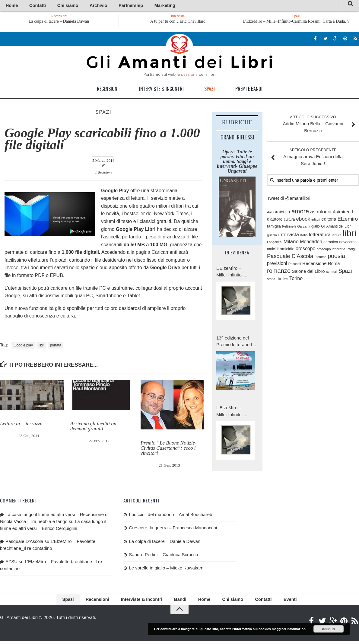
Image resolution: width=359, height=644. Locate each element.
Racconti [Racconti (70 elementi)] (295, 265)
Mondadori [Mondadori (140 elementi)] (311, 242)
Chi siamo (54, 6)
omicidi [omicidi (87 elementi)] (273, 250)
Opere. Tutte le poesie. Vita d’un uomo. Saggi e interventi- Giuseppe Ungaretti (237, 162)
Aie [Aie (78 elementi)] (270, 213)
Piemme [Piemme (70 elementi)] (320, 258)
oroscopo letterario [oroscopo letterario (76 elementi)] (331, 250)
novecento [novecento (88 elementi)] (348, 243)
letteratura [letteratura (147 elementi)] (320, 236)
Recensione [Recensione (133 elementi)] (315, 264)
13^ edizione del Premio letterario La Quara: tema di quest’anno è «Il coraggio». (236, 343)
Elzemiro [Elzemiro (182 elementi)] (348, 220)
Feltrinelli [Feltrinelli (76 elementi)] (289, 228)
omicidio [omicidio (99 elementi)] (287, 250)
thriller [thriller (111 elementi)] (282, 279)
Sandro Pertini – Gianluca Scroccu (163, 555)
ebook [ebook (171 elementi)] (303, 220)
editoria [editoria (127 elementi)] (329, 220)
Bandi (179, 601)
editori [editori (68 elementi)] (316, 220)
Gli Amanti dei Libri (179, 56)
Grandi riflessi (237, 138)
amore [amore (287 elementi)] (300, 212)
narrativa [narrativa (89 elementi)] (331, 243)
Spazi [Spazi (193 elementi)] (345, 272)
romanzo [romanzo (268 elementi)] (279, 272)
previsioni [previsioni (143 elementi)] (277, 264)
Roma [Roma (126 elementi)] (334, 264)
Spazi (210, 90)
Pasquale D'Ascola (24, 542)
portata (56, 346)
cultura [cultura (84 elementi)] (289, 220)
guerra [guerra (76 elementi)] (272, 236)
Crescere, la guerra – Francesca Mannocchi (173, 529)
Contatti (30, 6)
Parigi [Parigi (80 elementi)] (351, 250)
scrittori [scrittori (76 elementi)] (332, 273)
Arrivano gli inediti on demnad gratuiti (93, 427)
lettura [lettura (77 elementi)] (337, 236)
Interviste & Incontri (161, 90)
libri (41, 346)
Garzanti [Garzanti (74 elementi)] (304, 228)
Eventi (275, 601)
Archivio (78, 6)
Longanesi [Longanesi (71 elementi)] (275, 243)
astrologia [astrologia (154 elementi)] (321, 212)
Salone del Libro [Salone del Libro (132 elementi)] (308, 272)
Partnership (103, 6)
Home (10, 6)
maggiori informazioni (289, 629)
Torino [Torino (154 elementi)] (296, 279)
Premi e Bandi (249, 90)
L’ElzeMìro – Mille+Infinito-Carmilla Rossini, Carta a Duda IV (233, 412)
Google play (23, 346)
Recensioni (108, 90)
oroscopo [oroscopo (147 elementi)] (306, 250)
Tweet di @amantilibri (289, 199)
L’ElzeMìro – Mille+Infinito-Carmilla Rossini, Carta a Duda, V (296, 22)
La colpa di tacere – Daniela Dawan (63, 22)
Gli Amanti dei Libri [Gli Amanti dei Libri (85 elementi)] (336, 228)
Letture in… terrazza (21, 424)
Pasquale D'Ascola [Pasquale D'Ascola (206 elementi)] (290, 257)
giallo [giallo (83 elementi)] (316, 228)
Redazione (105, 174)
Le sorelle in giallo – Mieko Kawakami (167, 569)
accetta (328, 629)
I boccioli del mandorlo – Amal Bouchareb (170, 515)
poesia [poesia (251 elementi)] (336, 257)
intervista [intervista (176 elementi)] (289, 235)
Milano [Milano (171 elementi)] (291, 242)
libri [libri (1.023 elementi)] (350, 234)
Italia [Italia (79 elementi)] (304, 236)
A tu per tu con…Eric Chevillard (178, 22)
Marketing (130, 6)
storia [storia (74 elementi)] (271, 280)
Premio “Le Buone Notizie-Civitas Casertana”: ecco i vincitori (169, 449)
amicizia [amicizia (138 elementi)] (282, 213)
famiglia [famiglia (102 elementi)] (274, 227)
